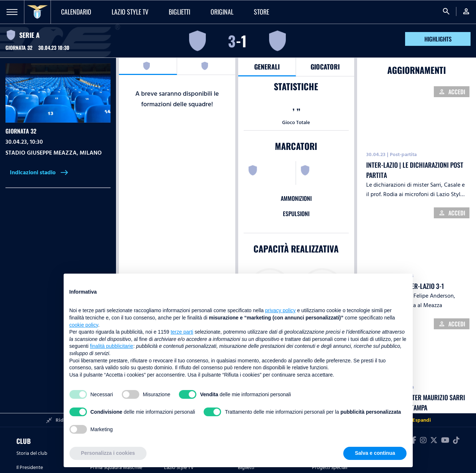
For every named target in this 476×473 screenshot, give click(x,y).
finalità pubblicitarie (111, 346)
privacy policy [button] (280, 310)
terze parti (182, 332)
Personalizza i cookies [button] (108, 453)
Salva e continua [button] (375, 453)
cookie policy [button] (84, 325)
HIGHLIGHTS (438, 39)
